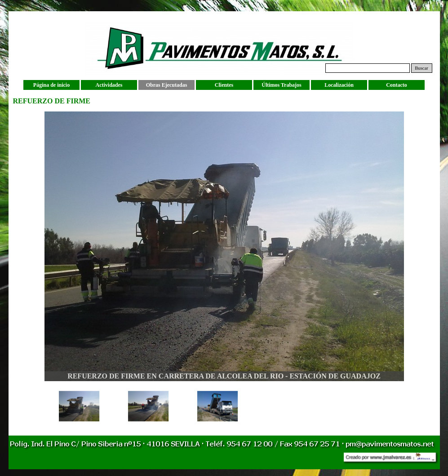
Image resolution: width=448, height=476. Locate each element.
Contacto (397, 85)
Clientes (224, 85)
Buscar (421, 68)
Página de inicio (51, 85)
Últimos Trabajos (282, 85)
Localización (339, 85)
